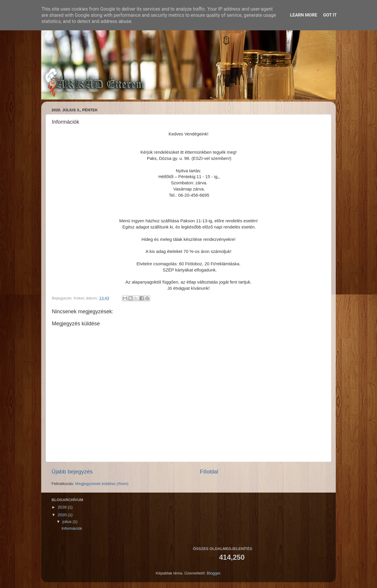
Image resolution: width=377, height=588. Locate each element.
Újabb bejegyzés (72, 472)
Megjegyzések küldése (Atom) (102, 484)
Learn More (304, 15)
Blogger (214, 573)
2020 (63, 515)
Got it (330, 15)
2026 (63, 507)
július (68, 522)
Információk (72, 528)
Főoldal (209, 472)
